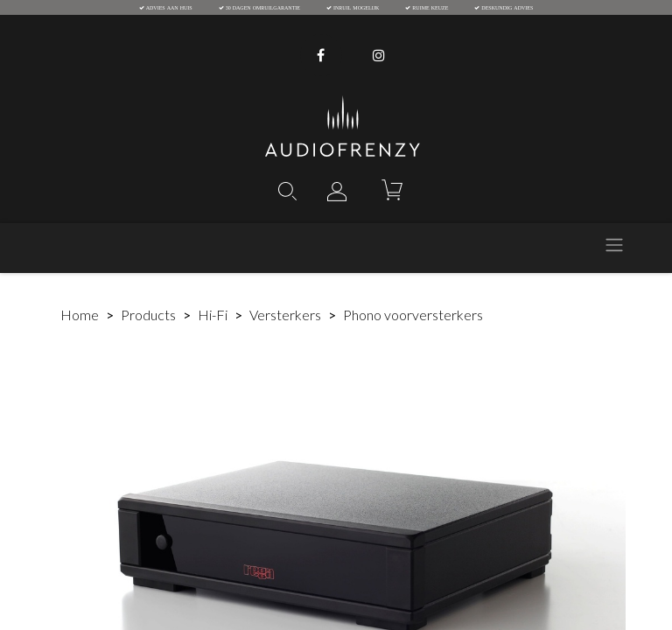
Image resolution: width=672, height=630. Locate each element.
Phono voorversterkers (413, 315)
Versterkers (285, 315)
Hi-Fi (213, 315)
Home (80, 315)
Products (148, 315)
